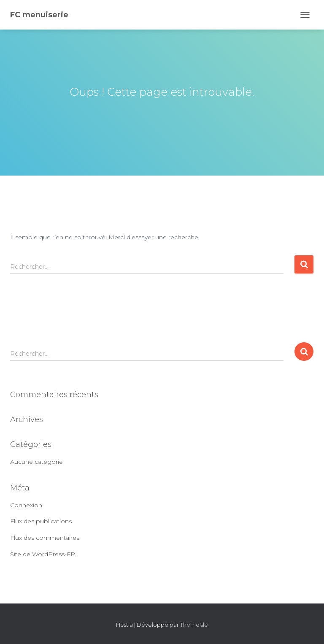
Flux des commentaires (45, 538)
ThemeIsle (194, 625)
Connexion (26, 505)
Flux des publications (41, 521)
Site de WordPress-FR (43, 554)
